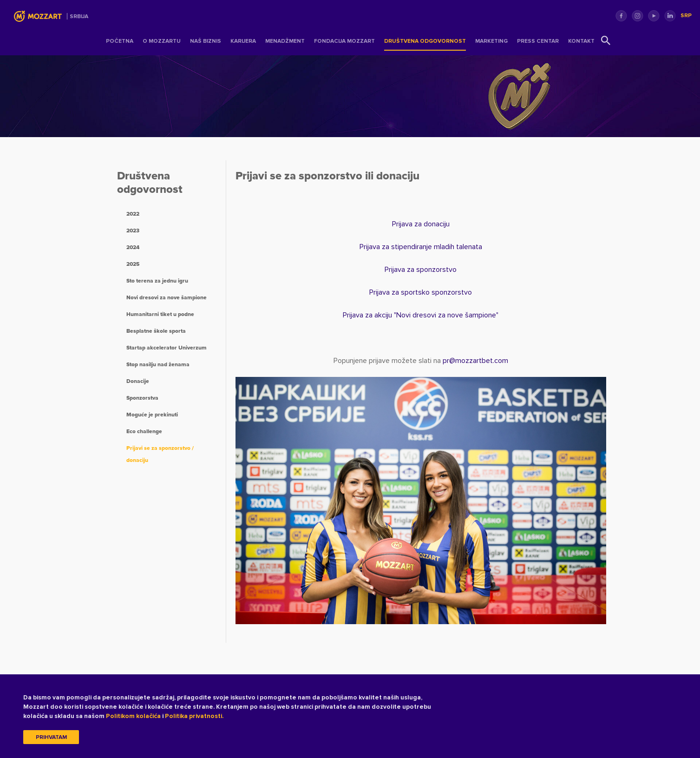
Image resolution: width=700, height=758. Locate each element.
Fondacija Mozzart (344, 41)
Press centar (538, 41)
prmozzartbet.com (475, 361)
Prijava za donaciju (421, 224)
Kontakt (581, 41)
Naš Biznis (206, 41)
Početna (120, 41)
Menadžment (285, 41)
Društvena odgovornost (425, 41)
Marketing (491, 41)
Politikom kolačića (133, 716)
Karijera (243, 41)
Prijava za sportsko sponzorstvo (421, 292)
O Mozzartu (162, 41)
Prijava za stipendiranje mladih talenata (421, 247)
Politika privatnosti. (194, 716)
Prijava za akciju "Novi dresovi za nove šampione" (421, 315)
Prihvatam (51, 737)
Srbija (79, 16)
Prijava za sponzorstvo (421, 270)
